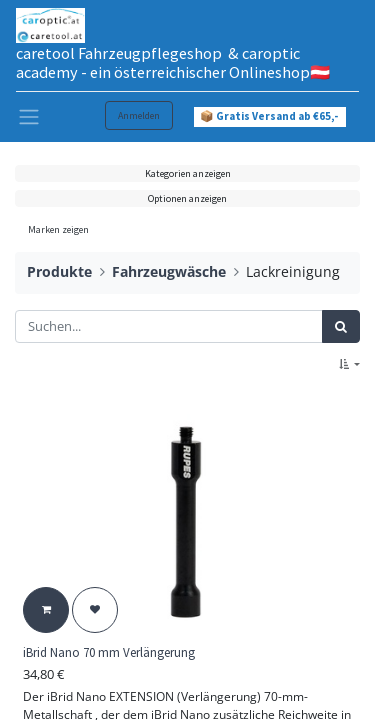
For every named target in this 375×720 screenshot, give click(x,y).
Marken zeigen (58, 229)
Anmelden (139, 115)
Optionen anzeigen (187, 198)
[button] (349, 364)
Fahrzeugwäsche (169, 271)
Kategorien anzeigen (188, 173)
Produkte (59, 271)
